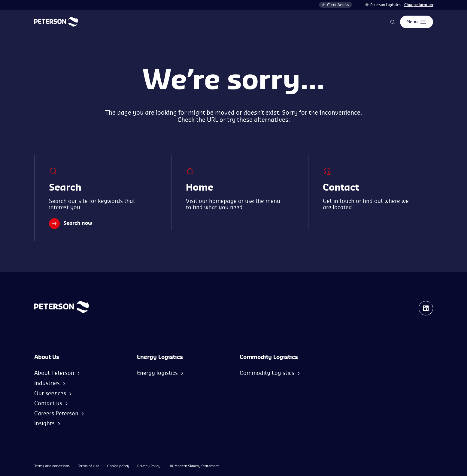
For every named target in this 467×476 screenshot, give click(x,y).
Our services (50, 393)
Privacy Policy (149, 466)
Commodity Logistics (267, 373)
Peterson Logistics (385, 5)
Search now (71, 224)
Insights (44, 423)
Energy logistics (157, 373)
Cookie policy (118, 466)
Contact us (48, 403)
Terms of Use (88, 466)
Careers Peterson (56, 414)
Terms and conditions (52, 466)
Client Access (335, 5)
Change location (419, 5)
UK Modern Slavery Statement (194, 466)
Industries (47, 383)
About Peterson (54, 373)
